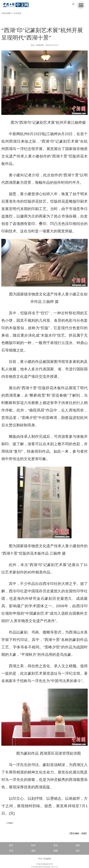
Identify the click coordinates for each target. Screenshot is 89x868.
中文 (40, 859)
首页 (11, 845)
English (48, 859)
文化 (11, 851)
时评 (33, 845)
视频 (56, 851)
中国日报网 (6, 13)
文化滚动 (18, 13)
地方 (78, 851)
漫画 (33, 851)
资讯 (56, 845)
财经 (78, 845)
